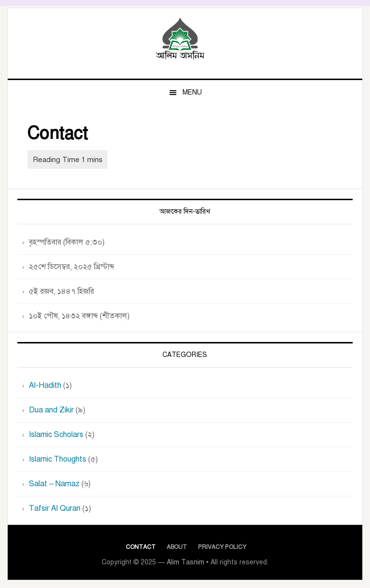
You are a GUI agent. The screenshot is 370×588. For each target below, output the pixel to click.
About (177, 547)
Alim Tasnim (185, 40)
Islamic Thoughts (58, 459)
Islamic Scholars (56, 435)
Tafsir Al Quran (55, 508)
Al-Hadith (45, 385)
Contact (141, 547)
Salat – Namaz (54, 484)
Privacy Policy (222, 547)
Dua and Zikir (51, 410)
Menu (192, 92)
